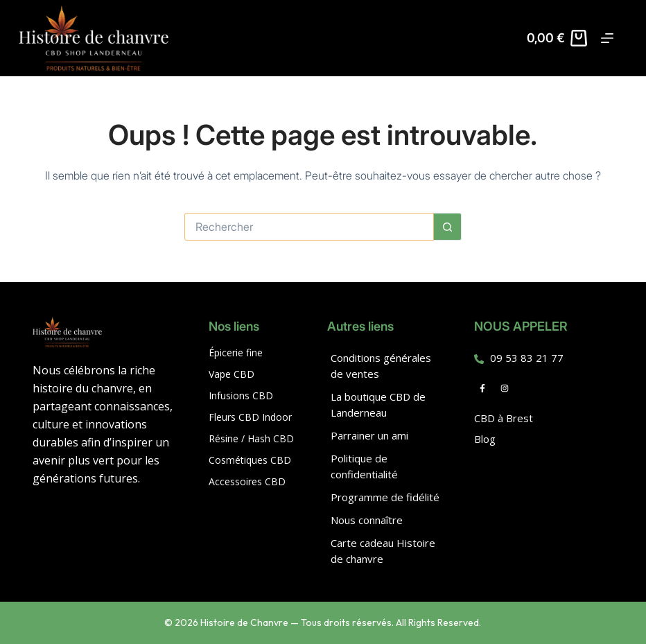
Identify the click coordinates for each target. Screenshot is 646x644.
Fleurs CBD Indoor (250, 417)
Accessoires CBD (247, 481)
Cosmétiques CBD (250, 460)
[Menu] (607, 38)
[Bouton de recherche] (448, 227)
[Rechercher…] (309, 227)
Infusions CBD (241, 395)
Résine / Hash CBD (251, 438)
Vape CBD (232, 374)
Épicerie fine (236, 353)
